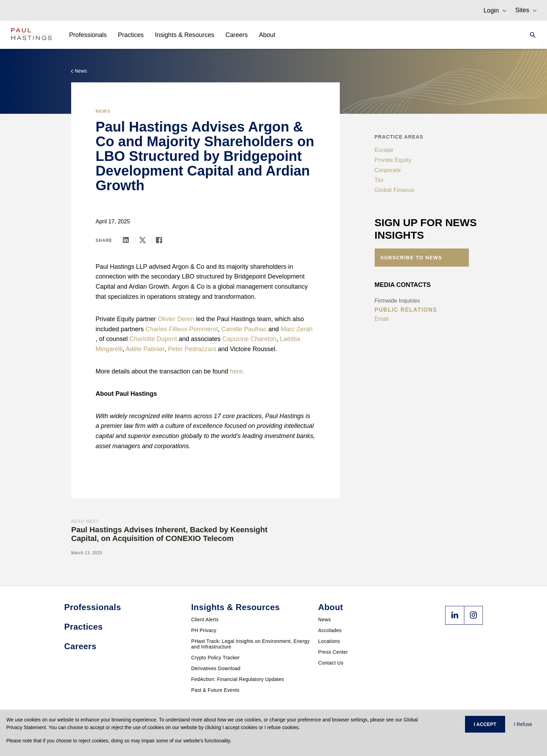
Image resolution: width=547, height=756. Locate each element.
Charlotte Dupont (153, 339)
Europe (384, 150)
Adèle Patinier (145, 349)
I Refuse (523, 724)
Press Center (333, 652)
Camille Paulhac (244, 329)
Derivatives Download (216, 668)
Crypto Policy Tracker (215, 658)
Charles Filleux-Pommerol (182, 329)
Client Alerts (205, 620)
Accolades (330, 630)
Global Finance (395, 190)
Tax (379, 180)
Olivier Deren (176, 319)
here (236, 371)
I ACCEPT (485, 724)
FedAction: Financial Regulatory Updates (238, 679)
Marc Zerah (297, 329)
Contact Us (331, 663)
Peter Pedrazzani (192, 349)
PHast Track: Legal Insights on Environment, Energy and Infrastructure (250, 644)
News (324, 620)
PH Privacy (204, 630)
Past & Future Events (215, 690)
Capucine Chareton (249, 339)
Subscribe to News (411, 258)
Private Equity (393, 160)
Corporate (388, 170)
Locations (329, 641)
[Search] (531, 35)
